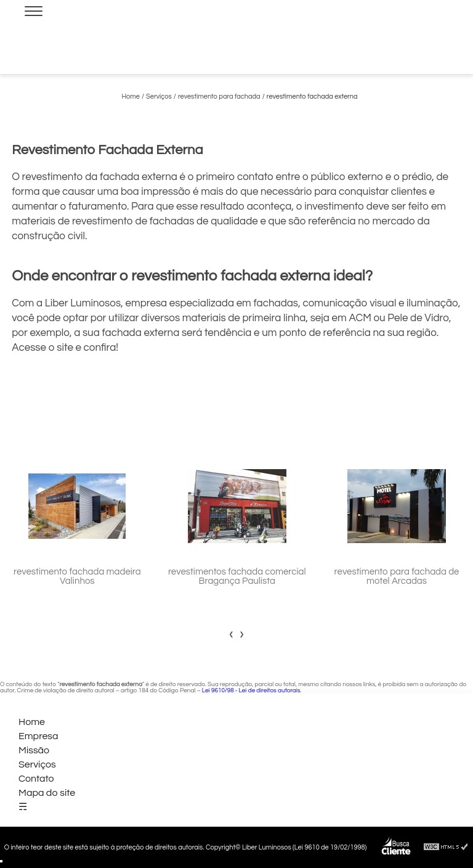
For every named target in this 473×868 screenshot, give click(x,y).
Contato (36, 779)
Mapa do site (47, 793)
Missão (34, 750)
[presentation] (231, 634)
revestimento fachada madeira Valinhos (77, 576)
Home (32, 722)
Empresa (38, 736)
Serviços (37, 764)
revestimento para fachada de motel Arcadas (397, 576)
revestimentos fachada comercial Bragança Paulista (237, 576)
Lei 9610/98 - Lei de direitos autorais (251, 690)
